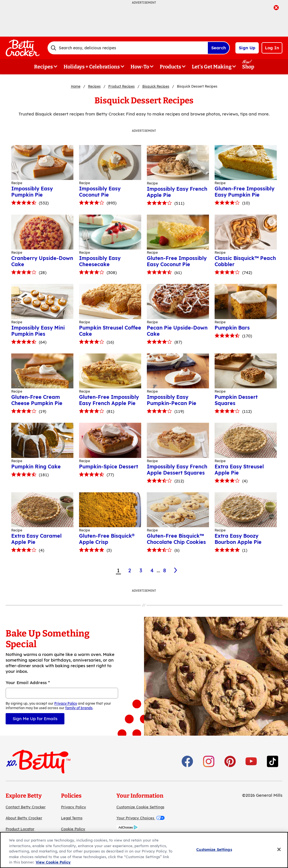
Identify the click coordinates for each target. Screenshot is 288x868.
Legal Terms (72, 818)
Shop (248, 67)
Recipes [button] (43, 67)
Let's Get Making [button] (212, 67)
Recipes (94, 86)
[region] (144, 850)
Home (76, 86)
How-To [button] (140, 67)
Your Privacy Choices (140, 818)
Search (219, 48)
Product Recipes (121, 86)
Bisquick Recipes (156, 86)
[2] (176, 570)
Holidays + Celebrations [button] (92, 67)
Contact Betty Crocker (26, 807)
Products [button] (170, 67)
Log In (272, 48)
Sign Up (247, 48)
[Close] (279, 849)
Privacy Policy (74, 807)
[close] (276, 8)
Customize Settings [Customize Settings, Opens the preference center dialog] (214, 849)
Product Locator (20, 829)
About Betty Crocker (24, 818)
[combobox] (128, 48)
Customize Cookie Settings (140, 807)
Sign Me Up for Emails (35, 719)
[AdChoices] (127, 828)
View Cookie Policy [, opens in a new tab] (53, 862)
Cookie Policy (73, 829)
